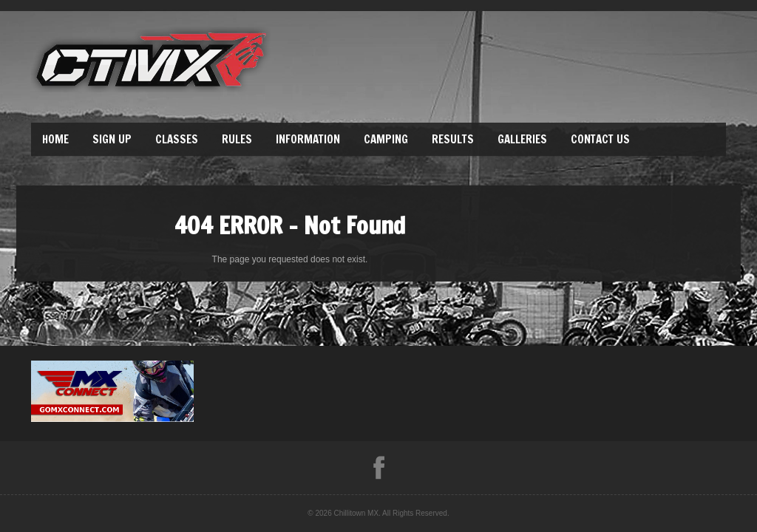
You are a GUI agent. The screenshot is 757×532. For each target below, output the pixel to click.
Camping (386, 139)
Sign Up (112, 139)
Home (55, 139)
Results (453, 139)
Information (308, 139)
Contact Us (600, 139)
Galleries (522, 139)
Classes (177, 139)
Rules (237, 139)
